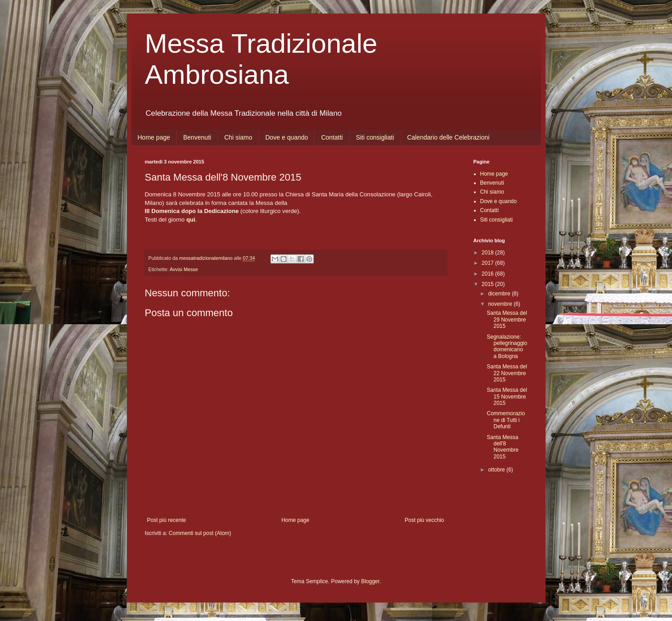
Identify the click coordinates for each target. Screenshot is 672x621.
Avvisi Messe (184, 269)
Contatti (332, 137)
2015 (488, 284)
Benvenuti (197, 137)
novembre (501, 304)
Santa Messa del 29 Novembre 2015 (507, 320)
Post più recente (167, 520)
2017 (488, 263)
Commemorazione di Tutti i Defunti (506, 420)
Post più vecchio (424, 520)
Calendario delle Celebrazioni (448, 137)
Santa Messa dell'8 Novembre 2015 (502, 447)
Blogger (370, 581)
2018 (488, 253)
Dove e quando (286, 137)
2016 (488, 274)
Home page (154, 137)
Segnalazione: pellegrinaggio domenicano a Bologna (507, 347)
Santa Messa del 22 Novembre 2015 (507, 373)
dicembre (500, 294)
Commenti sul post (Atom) (200, 533)
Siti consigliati (375, 137)
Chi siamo (238, 137)
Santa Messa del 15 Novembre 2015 (507, 397)
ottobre (497, 470)
